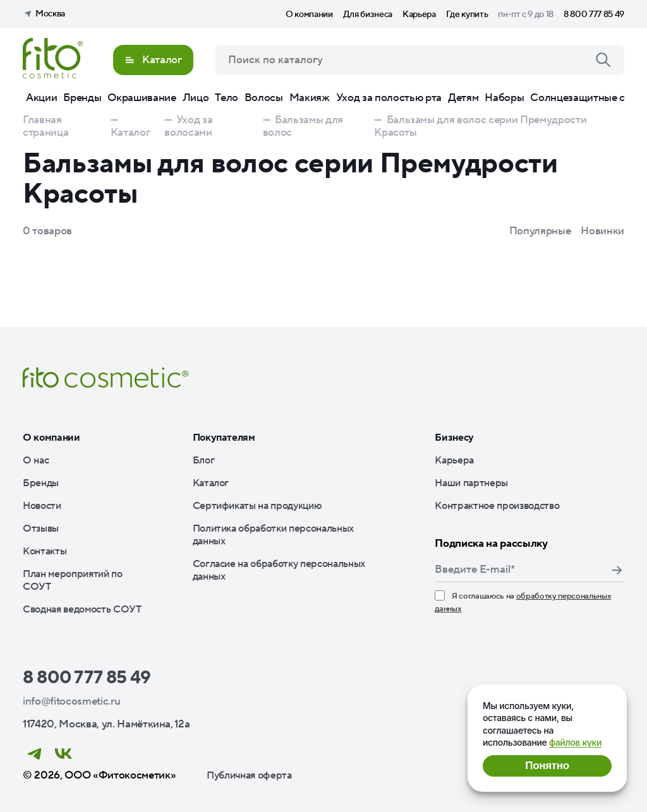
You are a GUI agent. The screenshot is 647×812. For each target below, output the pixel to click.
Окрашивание (142, 98)
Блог (204, 460)
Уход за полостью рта (389, 98)
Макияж (310, 98)
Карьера (419, 15)
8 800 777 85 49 (594, 15)
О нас (36, 460)
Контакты (45, 551)
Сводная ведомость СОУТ (82, 609)
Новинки (602, 231)
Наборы (504, 98)
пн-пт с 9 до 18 (526, 15)
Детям (463, 98)
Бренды (82, 98)
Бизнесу (454, 438)
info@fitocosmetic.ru (71, 702)
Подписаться (617, 570)
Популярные (540, 231)
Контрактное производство (497, 506)
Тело (227, 98)
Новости (42, 506)
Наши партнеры (471, 483)
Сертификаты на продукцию (257, 506)
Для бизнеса (368, 15)
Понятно (547, 766)
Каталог (211, 483)
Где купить (467, 15)
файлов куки (575, 742)
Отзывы (41, 528)
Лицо (196, 98)
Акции (41, 98)
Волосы (264, 98)
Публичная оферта (249, 775)
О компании (309, 15)
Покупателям (224, 438)
